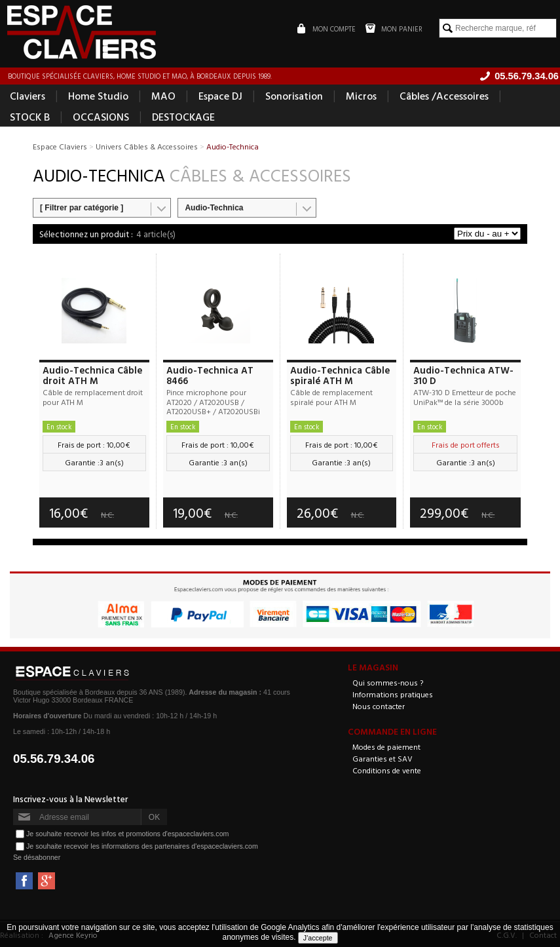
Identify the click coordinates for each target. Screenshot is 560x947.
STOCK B (30, 117)
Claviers (28, 96)
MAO (163, 96)
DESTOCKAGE (183, 117)
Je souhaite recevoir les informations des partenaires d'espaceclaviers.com (142, 846)
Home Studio (98, 96)
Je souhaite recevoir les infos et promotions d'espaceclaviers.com (127, 834)
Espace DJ (220, 96)
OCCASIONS (101, 117)
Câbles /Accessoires (444, 96)
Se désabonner (37, 857)
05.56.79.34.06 (54, 759)
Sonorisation (294, 96)
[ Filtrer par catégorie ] (82, 208)
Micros (361, 96)
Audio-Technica (214, 208)
